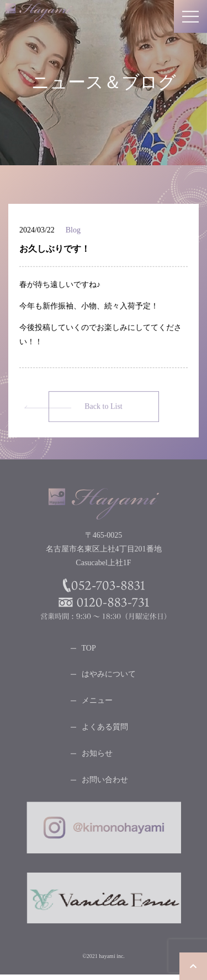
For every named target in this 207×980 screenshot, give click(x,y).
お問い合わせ (105, 782)
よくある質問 (105, 729)
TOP (89, 650)
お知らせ (97, 756)
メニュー (97, 703)
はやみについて (109, 676)
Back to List (103, 408)
